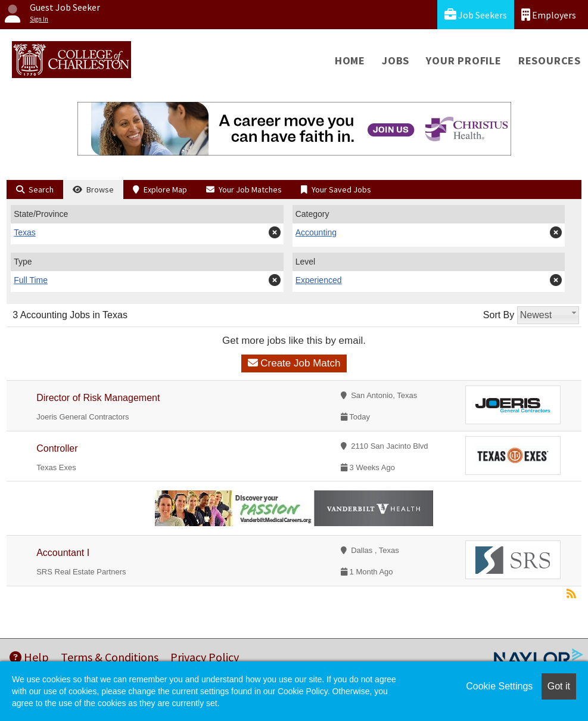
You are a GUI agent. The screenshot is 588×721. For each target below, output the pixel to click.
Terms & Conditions (110, 657)
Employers (549, 15)
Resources (550, 60)
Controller (57, 448)
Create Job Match (294, 363)
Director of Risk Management (98, 398)
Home (350, 60)
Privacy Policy (205, 657)
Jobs (396, 60)
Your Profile (464, 60)
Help (29, 657)
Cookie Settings (499, 686)
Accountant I (63, 553)
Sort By (499, 315)
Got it (559, 686)
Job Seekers (476, 15)
